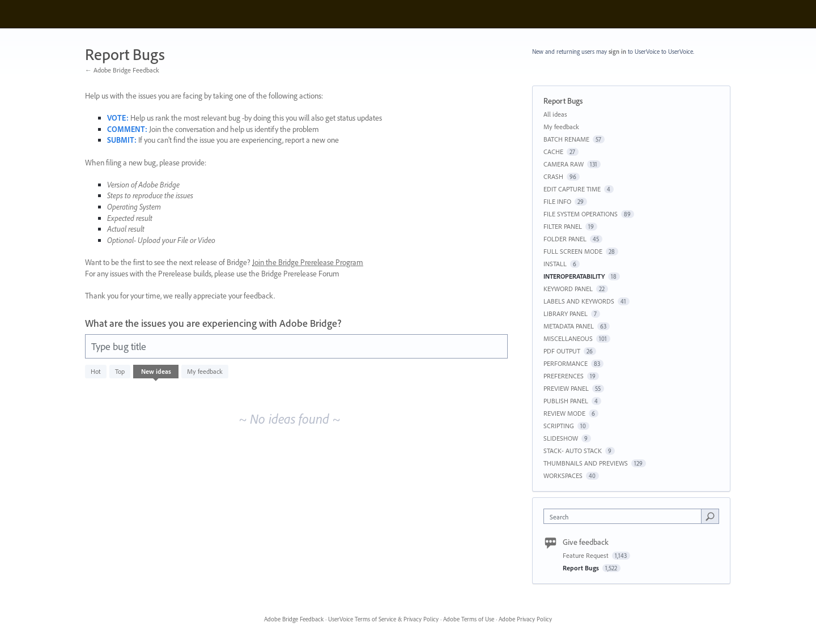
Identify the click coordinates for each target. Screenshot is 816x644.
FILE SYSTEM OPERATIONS (581, 214)
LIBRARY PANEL (566, 314)
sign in (617, 52)
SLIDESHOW (561, 438)
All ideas (555, 114)
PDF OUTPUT (562, 351)
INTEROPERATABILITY (574, 276)
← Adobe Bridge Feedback (122, 70)
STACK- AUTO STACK (573, 451)
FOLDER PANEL (565, 239)
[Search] (710, 516)
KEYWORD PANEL (568, 289)
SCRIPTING (559, 426)
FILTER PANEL (563, 226)
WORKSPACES (563, 475)
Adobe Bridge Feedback (294, 619)
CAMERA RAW (564, 164)
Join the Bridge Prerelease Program (308, 262)
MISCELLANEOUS (568, 338)
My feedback (205, 371)
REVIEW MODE (564, 413)
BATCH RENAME (566, 139)
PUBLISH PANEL (566, 401)
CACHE (553, 152)
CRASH (553, 176)
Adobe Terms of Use (469, 619)
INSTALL (555, 264)
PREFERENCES (564, 376)
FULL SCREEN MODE (573, 251)
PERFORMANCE (566, 363)
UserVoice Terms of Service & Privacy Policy (383, 619)
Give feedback (586, 542)
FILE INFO (557, 201)
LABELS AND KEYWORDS (579, 301)
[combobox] (625, 516)
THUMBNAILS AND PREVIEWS (586, 463)
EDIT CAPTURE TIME (572, 189)
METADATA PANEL (569, 326)
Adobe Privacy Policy (525, 619)
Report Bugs (582, 568)
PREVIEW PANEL (566, 388)
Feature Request (586, 555)
